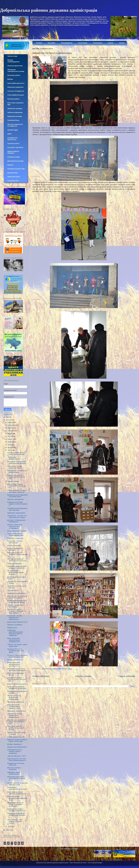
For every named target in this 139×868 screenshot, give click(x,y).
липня (10, 436)
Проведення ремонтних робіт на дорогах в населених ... (17, 567)
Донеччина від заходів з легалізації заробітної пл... (17, 810)
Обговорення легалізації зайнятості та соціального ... (17, 560)
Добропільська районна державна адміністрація (49, 10)
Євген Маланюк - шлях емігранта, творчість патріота (15, 821)
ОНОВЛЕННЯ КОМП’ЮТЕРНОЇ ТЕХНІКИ (17, 788)
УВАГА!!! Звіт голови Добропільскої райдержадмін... (14, 697)
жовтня (10, 428)
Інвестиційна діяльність (16, 83)
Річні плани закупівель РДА (16, 104)
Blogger (100, 863)
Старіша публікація (126, 676)
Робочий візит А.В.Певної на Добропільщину (17, 471)
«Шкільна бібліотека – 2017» (17, 756)
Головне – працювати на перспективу (15, 606)
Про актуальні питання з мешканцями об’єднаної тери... (16, 477)
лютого (10, 450)
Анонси (122, 43)
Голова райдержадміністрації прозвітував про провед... (17, 601)
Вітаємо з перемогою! (15, 744)
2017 (8, 420)
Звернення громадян (15, 109)
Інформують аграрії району (16, 513)
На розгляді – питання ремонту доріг (15, 542)
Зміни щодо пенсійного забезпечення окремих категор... (16, 728)
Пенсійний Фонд (13, 120)
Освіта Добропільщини (16, 95)
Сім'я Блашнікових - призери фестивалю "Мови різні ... (17, 491)
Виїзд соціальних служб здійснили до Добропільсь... (17, 793)
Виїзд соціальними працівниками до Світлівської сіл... (14, 664)
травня (10, 442)
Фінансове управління (15, 87)
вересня (11, 431)
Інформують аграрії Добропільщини (14, 773)
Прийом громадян (13, 481)
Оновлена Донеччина (15, 66)
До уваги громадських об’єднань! (15, 549)
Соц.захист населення (15, 147)
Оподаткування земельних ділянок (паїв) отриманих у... (16, 815)
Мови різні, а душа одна (15, 538)
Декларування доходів (15, 161)
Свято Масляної (13, 590)
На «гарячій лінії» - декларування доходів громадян (15, 572)
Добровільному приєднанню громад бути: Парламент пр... (17, 722)
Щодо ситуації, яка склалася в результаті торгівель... (17, 597)
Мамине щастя (12, 628)
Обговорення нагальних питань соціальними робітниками (15, 804)
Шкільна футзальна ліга (15, 660)
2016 (8, 830)
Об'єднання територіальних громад (16, 70)
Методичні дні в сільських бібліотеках (16, 764)
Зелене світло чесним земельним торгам (15, 467)
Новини (111, 43)
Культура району (13, 99)
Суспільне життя (13, 143)
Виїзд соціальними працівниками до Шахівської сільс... (14, 706)
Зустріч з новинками (14, 545)
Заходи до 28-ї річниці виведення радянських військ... (16, 651)
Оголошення (98, 43)
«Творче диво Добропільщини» (14, 458)
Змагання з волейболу (15, 625)
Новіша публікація (41, 676)
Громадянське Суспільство (12, 139)
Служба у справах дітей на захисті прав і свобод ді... (16, 453)
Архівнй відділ (13, 130)
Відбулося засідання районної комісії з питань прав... (17, 741)
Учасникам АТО (13, 181)
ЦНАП (9, 134)
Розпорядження (67, 43)
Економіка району (14, 75)
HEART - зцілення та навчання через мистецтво (17, 784)
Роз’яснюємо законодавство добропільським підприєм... (17, 462)
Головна (39, 43)
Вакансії (10, 165)
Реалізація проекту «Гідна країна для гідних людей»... (17, 670)
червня (10, 439)
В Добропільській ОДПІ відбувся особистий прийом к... (17, 504)
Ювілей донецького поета (16, 737)
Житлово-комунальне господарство (15, 125)
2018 (8, 417)
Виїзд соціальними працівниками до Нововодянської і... (14, 640)
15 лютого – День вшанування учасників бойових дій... (17, 656)
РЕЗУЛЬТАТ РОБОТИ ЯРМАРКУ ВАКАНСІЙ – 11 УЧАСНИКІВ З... (17, 611)
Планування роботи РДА (16, 169)
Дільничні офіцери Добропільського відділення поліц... (17, 798)
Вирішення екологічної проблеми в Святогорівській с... (17, 554)
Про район (52, 43)
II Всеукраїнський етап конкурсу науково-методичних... (15, 751)
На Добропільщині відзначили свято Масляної (17, 509)
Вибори (10, 79)
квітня (10, 445)
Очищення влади (14, 157)
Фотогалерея (83, 43)
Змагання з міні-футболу (15, 499)
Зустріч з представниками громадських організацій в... (17, 688)
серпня (10, 433)
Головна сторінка (83, 676)
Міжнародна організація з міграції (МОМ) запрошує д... (16, 778)
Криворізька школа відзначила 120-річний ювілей (17, 496)
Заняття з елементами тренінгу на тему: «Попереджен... (15, 526)
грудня (10, 422)
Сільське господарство (16, 91)
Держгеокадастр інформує (13, 152)
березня (11, 447)
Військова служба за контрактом (14, 769)
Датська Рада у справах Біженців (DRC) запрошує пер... (17, 486)
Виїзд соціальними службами (17, 531)
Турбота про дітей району (16, 702)
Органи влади (12, 56)
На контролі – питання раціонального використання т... (15, 617)
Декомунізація (12, 173)
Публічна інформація (15, 112)
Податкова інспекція (15, 116)
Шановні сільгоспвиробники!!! (17, 747)
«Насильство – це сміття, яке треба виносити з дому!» (17, 517)
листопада (11, 425)
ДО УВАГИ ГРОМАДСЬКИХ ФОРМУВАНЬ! (16, 521)
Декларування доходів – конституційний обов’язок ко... (17, 679)
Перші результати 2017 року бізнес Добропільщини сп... (17, 760)
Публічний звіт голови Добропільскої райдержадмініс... (15, 715)
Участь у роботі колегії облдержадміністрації (15, 535)
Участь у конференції (14, 563)
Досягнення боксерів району (17, 684)
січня (9, 827)
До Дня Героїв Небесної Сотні (17, 622)
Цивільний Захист (14, 177)
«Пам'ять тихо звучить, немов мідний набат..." (17, 645)
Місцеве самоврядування (13, 61)
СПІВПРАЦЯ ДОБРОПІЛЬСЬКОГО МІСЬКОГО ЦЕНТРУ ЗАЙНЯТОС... (15, 633)
